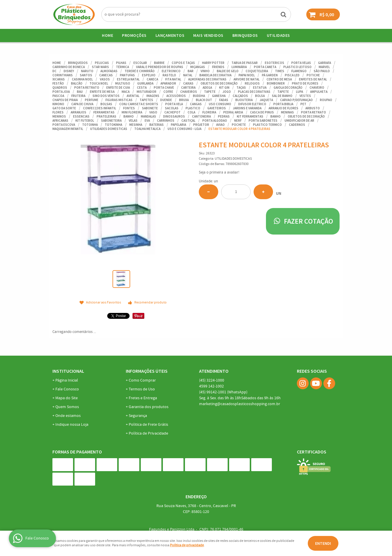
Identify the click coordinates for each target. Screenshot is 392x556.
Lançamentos (170, 35)
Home (107, 35)
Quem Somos (67, 407)
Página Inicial (67, 380)
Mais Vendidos (208, 35)
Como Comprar (142, 380)
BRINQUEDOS (245, 35)
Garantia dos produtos (149, 407)
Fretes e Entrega (143, 398)
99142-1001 (223, 392)
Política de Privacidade (148, 433)
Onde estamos (68, 416)
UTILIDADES (278, 35)
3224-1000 (212, 380)
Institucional (68, 371)
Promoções (134, 35)
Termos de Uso (142, 389)
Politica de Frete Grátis (148, 425)
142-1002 (211, 386)
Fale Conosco (67, 389)
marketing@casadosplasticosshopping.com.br (240, 404)
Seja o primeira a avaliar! (219, 173)
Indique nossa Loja (72, 425)
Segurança (138, 416)
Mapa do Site (67, 398)
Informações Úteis (147, 371)
